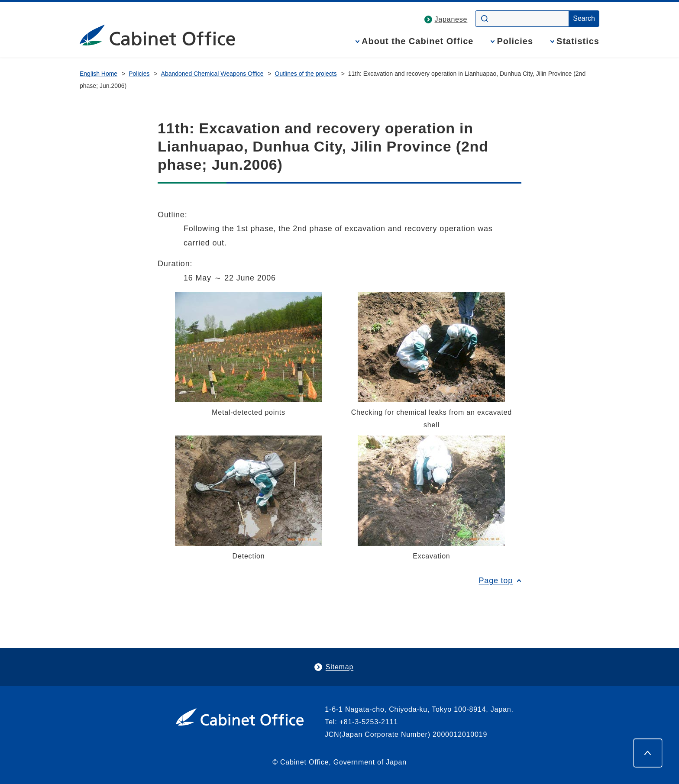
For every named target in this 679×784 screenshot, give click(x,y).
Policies (515, 41)
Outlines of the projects (306, 74)
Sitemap (339, 667)
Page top (496, 581)
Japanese (451, 19)
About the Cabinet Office (417, 41)
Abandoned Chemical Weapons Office (212, 74)
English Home (99, 74)
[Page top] (648, 753)
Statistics (578, 41)
